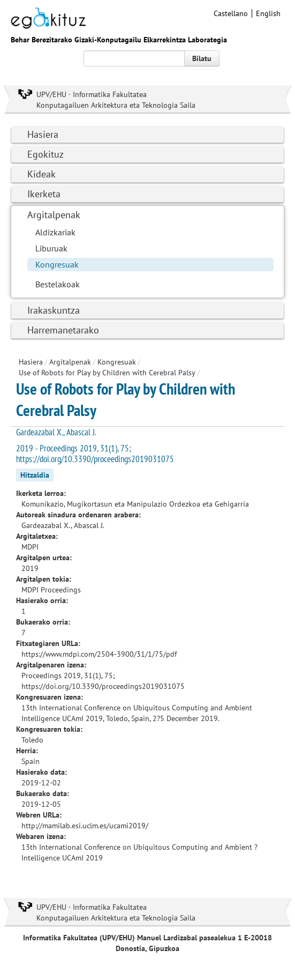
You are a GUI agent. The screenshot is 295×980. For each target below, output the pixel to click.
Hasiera (43, 134)
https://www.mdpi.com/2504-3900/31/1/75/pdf (99, 654)
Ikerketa (44, 194)
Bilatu (202, 58)
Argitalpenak (54, 215)
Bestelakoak (58, 284)
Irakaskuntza (54, 310)
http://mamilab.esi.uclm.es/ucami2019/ (85, 826)
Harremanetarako (63, 330)
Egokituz (46, 154)
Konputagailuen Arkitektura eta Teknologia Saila (116, 105)
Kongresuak (57, 264)
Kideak (41, 174)
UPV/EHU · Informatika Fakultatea (92, 94)
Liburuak (51, 248)
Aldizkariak (55, 232)
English (268, 13)
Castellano (231, 13)
